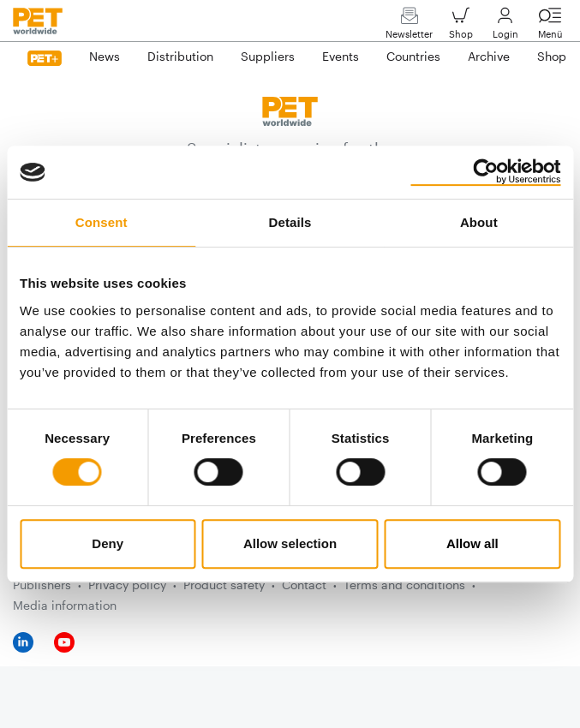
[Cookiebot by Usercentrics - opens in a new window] (485, 172)
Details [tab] (290, 222)
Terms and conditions (404, 585)
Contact (304, 585)
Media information (65, 605)
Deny (108, 543)
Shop (461, 27)
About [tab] (479, 222)
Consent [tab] (102, 222)
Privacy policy (127, 585)
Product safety (224, 585)
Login (505, 27)
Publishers (42, 585)
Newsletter (409, 27)
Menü (550, 27)
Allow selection (290, 543)
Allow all (472, 543)
